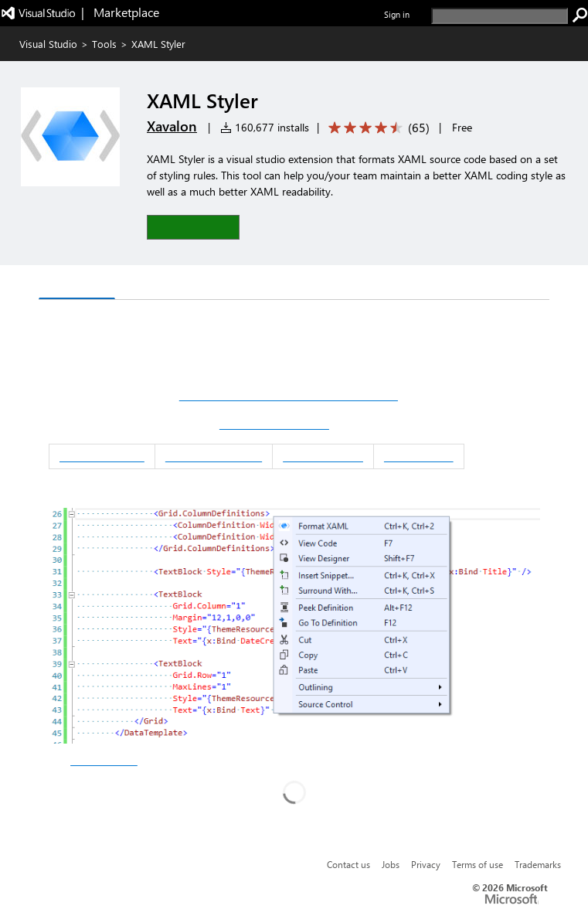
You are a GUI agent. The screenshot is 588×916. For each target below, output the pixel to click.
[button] (193, 227)
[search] (500, 16)
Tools (104, 44)
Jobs (391, 864)
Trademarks (538, 864)
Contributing (419, 456)
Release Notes (323, 456)
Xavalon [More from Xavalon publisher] (172, 126)
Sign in (397, 14)
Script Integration (214, 456)
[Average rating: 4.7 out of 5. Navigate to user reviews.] (376, 128)
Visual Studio (48, 44)
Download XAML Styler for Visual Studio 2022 (289, 396)
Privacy (426, 864)
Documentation (102, 456)
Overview (77, 283)
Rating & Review (172, 284)
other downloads (104, 761)
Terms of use (478, 864)
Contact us (348, 864)
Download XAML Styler (274, 424)
